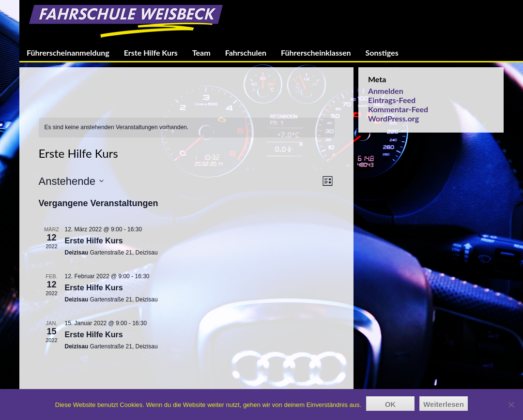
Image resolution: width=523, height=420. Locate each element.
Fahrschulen (246, 52)
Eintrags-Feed (392, 100)
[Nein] (511, 405)
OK (391, 404)
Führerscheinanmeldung (68, 52)
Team (201, 52)
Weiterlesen (444, 404)
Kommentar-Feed (398, 109)
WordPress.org (393, 118)
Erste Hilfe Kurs (151, 52)
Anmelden (386, 91)
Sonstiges (382, 52)
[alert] (187, 127)
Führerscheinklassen (316, 52)
